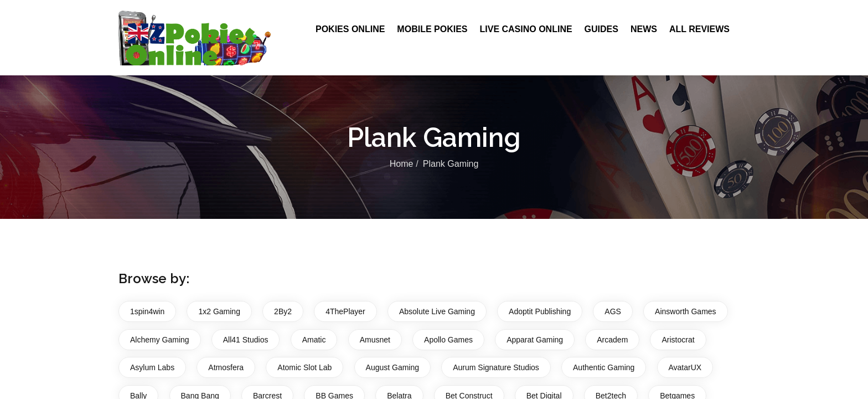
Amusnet (375, 340)
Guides (601, 29)
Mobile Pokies (432, 29)
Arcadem (612, 340)
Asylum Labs (152, 367)
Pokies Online (350, 29)
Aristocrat (678, 340)
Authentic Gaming (604, 367)
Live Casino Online (526, 29)
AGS (613, 311)
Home (402, 164)
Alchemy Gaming (160, 340)
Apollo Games (448, 340)
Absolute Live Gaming (437, 311)
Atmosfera (226, 367)
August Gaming (393, 367)
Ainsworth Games (685, 311)
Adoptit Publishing (540, 311)
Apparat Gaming (535, 340)
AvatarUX (685, 367)
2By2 (283, 311)
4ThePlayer (345, 311)
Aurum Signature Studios (496, 367)
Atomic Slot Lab (304, 367)
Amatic (314, 340)
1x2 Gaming (219, 311)
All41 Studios (246, 340)
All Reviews (699, 29)
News (644, 29)
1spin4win (147, 311)
